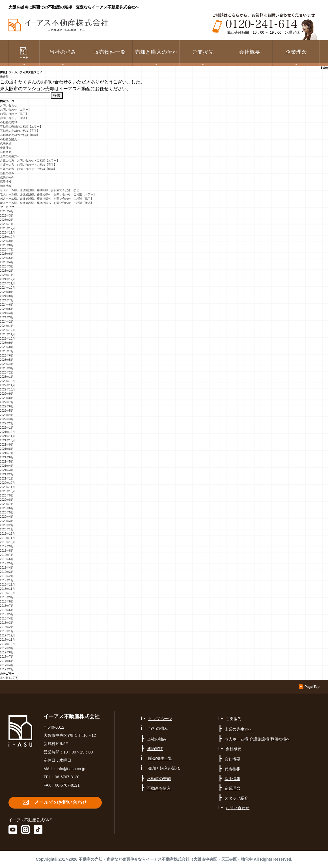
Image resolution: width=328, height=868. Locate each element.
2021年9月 (7, 445)
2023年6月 (7, 356)
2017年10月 (7, 644)
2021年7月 (7, 453)
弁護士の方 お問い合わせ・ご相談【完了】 (28, 165)
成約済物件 (7, 177)
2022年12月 (7, 381)
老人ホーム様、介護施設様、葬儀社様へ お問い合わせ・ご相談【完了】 (47, 199)
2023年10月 (7, 339)
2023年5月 (7, 360)
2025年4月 (7, 262)
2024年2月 (7, 322)
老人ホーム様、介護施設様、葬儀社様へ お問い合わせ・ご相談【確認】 (47, 203)
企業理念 (296, 52)
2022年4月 (7, 415)
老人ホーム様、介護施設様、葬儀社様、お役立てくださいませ (40, 190)
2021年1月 (7, 479)
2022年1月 (7, 428)
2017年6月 (7, 661)
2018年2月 (7, 627)
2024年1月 (7, 326)
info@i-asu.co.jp (71, 769)
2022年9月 (7, 394)
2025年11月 (7, 233)
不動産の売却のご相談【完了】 (20, 131)
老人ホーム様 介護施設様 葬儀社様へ (257, 739)
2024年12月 (7, 279)
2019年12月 (7, 534)
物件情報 (6, 186)
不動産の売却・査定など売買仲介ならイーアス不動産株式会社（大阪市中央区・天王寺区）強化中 (166, 859)
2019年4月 (7, 568)
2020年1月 (7, 529)
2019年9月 (7, 546)
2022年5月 (7, 411)
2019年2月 (7, 576)
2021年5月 (7, 462)
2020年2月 (7, 525)
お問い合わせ (8, 105)
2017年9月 (7, 648)
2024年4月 (7, 313)
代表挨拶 (6, 143)
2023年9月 (7, 343)
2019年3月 (7, 572)
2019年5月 (7, 563)
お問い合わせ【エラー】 (16, 110)
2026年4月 (7, 211)
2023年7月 (7, 351)
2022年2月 (7, 423)
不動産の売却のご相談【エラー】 (21, 127)
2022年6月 (7, 406)
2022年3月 (7, 419)
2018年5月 (7, 614)
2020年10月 (7, 491)
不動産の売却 (8, 122)
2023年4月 (7, 364)
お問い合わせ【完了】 (14, 114)
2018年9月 (7, 597)
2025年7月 (7, 250)
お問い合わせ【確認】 (14, 118)
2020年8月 (7, 500)
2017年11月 (7, 640)
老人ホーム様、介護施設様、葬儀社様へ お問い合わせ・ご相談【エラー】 (48, 194)
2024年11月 (7, 283)
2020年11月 (7, 487)
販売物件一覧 (110, 52)
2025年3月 (7, 266)
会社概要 (6, 152)
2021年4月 (7, 466)
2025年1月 (7, 275)
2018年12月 (7, 585)
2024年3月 (7, 317)
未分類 (4, 76)
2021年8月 (7, 449)
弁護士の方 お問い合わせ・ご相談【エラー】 (30, 160)
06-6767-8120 (67, 777)
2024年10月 (7, 288)
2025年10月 (7, 237)
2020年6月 (7, 508)
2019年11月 (7, 538)
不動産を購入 (8, 139)
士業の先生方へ (10, 156)
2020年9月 (7, 495)
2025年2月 (7, 271)
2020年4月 (7, 517)
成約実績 (155, 749)
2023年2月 (7, 373)
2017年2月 (7, 669)
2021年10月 (7, 440)
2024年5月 (7, 309)
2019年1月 (7, 580)
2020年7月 (7, 504)
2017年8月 (7, 652)
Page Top (312, 687)
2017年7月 (7, 657)
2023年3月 (7, 368)
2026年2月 (7, 220)
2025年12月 (7, 228)
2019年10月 (7, 542)
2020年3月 (7, 521)
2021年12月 (7, 432)
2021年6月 (7, 457)
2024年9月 (7, 292)
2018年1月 (7, 631)
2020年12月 (7, 483)
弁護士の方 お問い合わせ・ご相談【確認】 (28, 169)
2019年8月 (7, 551)
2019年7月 (7, 555)
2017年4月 (7, 665)
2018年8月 (7, 602)
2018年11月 (7, 589)
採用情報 (6, 182)
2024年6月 (7, 305)
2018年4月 (7, 618)
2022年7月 (7, 402)
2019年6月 (7, 559)
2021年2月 (7, 474)
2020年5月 (7, 512)
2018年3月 (7, 623)
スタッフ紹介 (236, 798)
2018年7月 (7, 606)
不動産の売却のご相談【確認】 (20, 135)
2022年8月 (7, 398)
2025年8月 (7, 245)
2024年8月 (7, 296)
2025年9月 (7, 241)
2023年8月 (7, 347)
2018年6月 (7, 610)
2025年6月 (7, 254)
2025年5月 (7, 258)
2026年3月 (7, 216)
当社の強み (7, 173)
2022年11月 (7, 385)
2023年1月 (7, 377)
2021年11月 (7, 436)
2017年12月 (7, 635)
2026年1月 (7, 224)
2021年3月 (7, 470)
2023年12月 (7, 330)
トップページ (160, 719)
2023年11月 (7, 334)
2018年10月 (7, 593)
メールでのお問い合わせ (61, 802)
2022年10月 (7, 389)
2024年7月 (7, 300)
